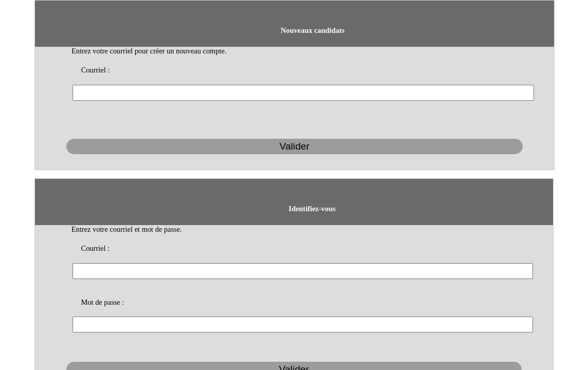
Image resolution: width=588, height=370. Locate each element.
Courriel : (211, 35)
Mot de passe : (218, 140)
